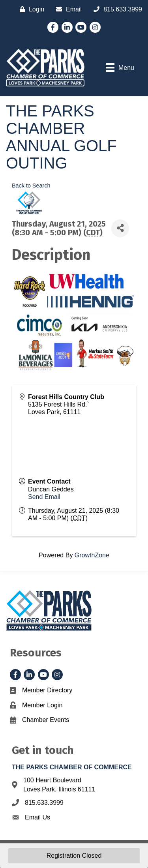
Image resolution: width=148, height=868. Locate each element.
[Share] (120, 228)
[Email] (67, 9)
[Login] (30, 9)
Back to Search (31, 186)
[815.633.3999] (116, 9)
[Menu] (120, 67)
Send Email (44, 497)
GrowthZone (92, 555)
